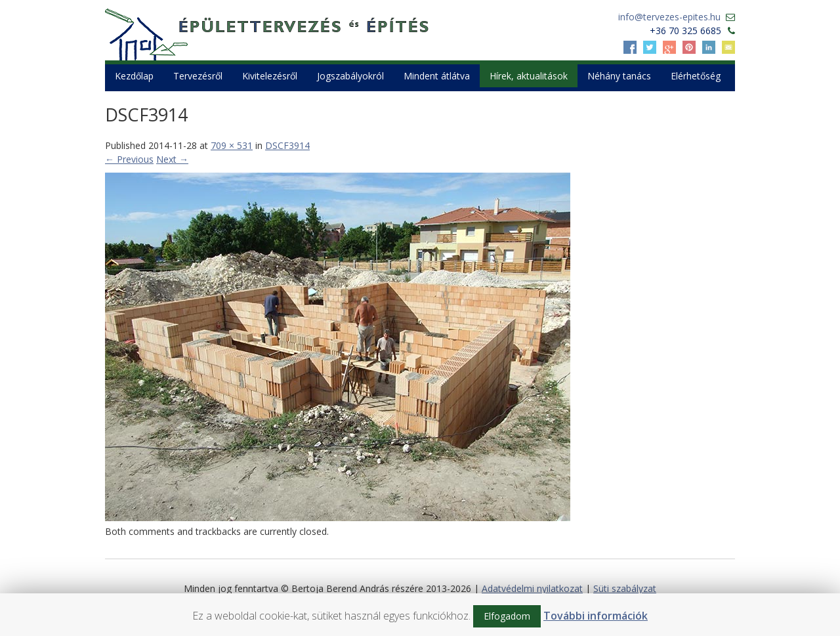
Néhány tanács (619, 76)
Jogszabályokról (350, 76)
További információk (596, 616)
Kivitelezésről (270, 76)
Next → (172, 159)
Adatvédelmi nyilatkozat (532, 588)
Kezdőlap (134, 76)
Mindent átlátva (437, 76)
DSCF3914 (287, 145)
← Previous (129, 159)
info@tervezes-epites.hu (669, 17)
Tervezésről (198, 76)
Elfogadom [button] (507, 616)
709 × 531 (232, 145)
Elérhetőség (696, 76)
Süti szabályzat (625, 588)
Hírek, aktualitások (529, 76)
